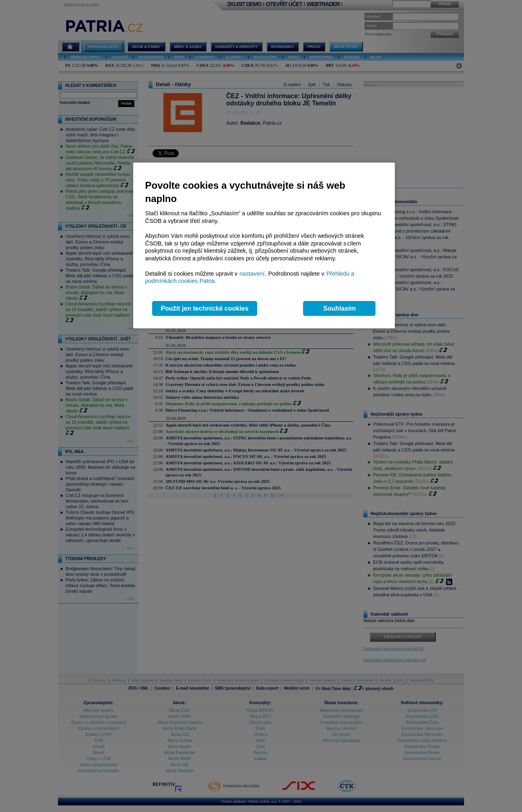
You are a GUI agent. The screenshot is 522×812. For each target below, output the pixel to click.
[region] (264, 246)
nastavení (252, 274)
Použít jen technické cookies (205, 308)
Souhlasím (339, 308)
